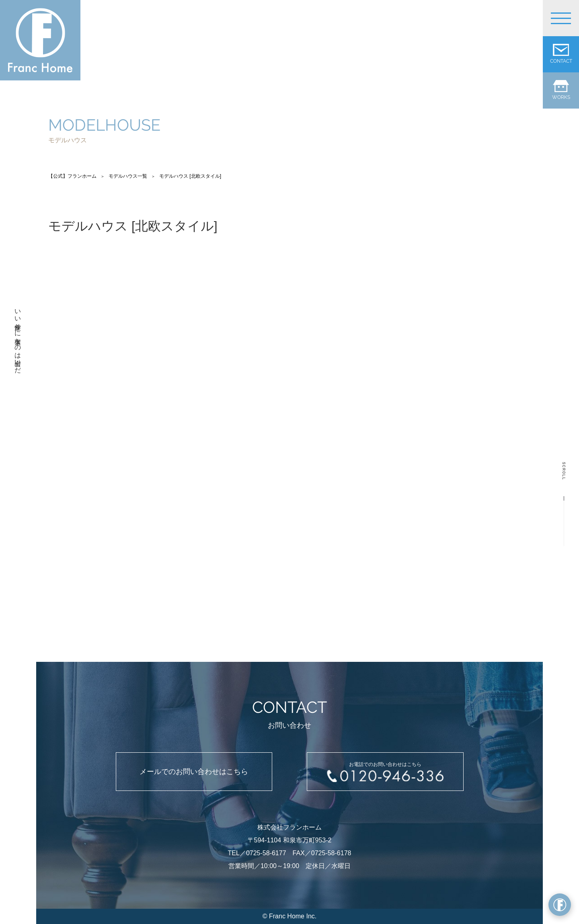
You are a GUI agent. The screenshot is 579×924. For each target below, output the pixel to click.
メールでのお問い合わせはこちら (194, 772)
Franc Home (287, 916)
